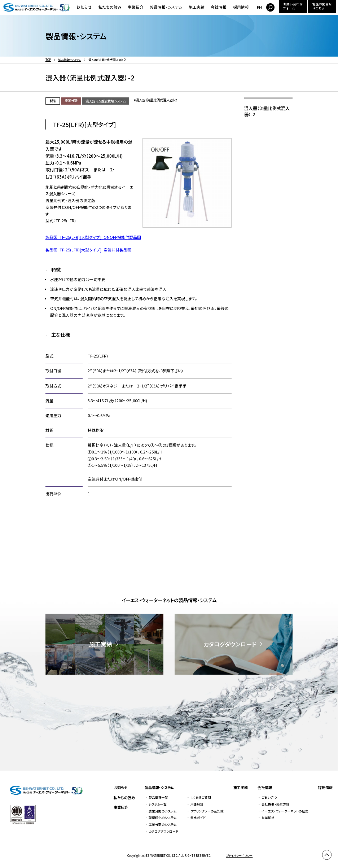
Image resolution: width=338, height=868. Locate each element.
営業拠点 (268, 818)
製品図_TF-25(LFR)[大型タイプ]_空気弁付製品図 (88, 250)
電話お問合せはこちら (322, 6)
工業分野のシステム (163, 825)
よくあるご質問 (201, 797)
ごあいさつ (269, 797)
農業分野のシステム (163, 811)
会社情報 (219, 7)
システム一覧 (158, 804)
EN (259, 7)
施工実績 (197, 7)
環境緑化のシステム (163, 818)
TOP (48, 60)
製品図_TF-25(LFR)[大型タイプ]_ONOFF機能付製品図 (93, 237)
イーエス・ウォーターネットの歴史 (285, 811)
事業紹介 (136, 7)
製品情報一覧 (158, 797)
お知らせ (84, 7)
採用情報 (241, 7)
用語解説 (197, 804)
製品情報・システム (166, 7)
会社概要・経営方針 (275, 804)
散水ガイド (198, 818)
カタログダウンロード (163, 831)
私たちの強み (110, 7)
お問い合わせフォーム (293, 6)
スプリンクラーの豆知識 (207, 811)
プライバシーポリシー (239, 856)
